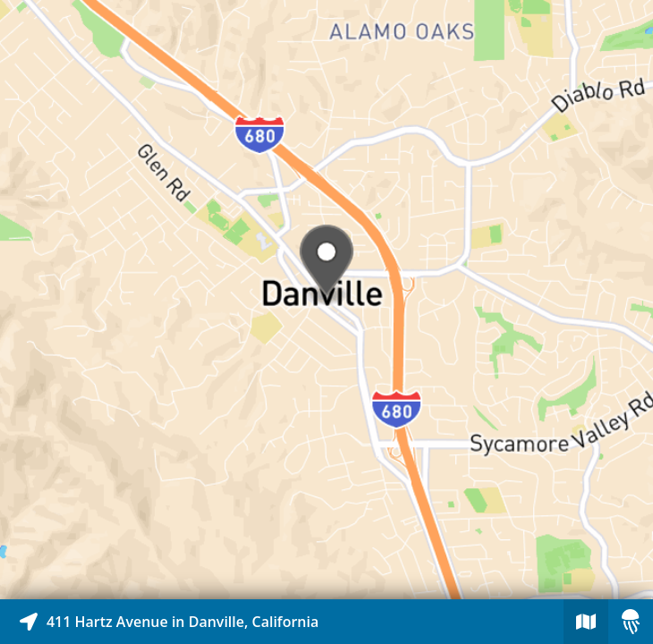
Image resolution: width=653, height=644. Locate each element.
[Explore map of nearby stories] (326, 300)
